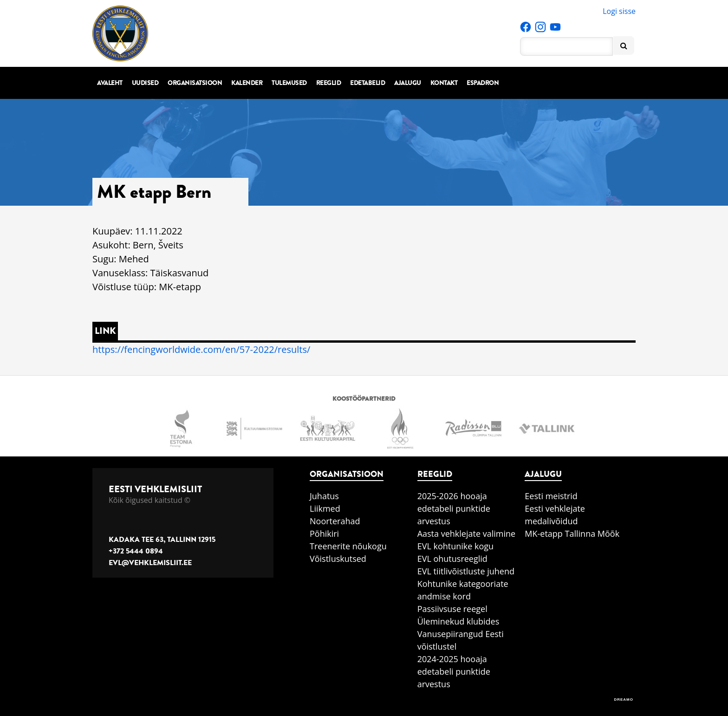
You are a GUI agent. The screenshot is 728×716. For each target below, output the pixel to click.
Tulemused (289, 83)
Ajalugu (408, 83)
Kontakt (444, 83)
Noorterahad (335, 521)
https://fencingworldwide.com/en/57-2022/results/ (201, 349)
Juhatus (324, 496)
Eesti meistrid (551, 496)
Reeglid (329, 83)
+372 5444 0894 (136, 551)
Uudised (145, 83)
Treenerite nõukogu (348, 546)
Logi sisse (619, 11)
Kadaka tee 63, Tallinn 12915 (162, 540)
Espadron (483, 83)
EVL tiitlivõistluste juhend (466, 571)
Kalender (247, 83)
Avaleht (110, 83)
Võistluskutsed (338, 559)
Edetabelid (367, 83)
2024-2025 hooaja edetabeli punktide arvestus (454, 671)
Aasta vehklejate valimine (466, 534)
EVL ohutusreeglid (452, 559)
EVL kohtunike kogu (456, 546)
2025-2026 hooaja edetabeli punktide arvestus (454, 508)
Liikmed (325, 508)
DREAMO (624, 700)
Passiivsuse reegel (452, 609)
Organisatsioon (195, 83)
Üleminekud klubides (458, 621)
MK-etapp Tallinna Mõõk (572, 534)
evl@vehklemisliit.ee (150, 563)
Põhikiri (324, 534)
